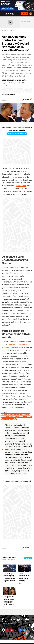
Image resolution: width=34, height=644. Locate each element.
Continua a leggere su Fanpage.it (17, 481)
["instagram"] (8, 630)
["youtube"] (12, 630)
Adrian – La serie (8, 31)
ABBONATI (25, 14)
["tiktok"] (3, 630)
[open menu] (2, 14)
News (3, 542)
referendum (21, 186)
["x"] (16, 630)
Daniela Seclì (11, 94)
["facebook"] (20, 630)
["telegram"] (24, 630)
